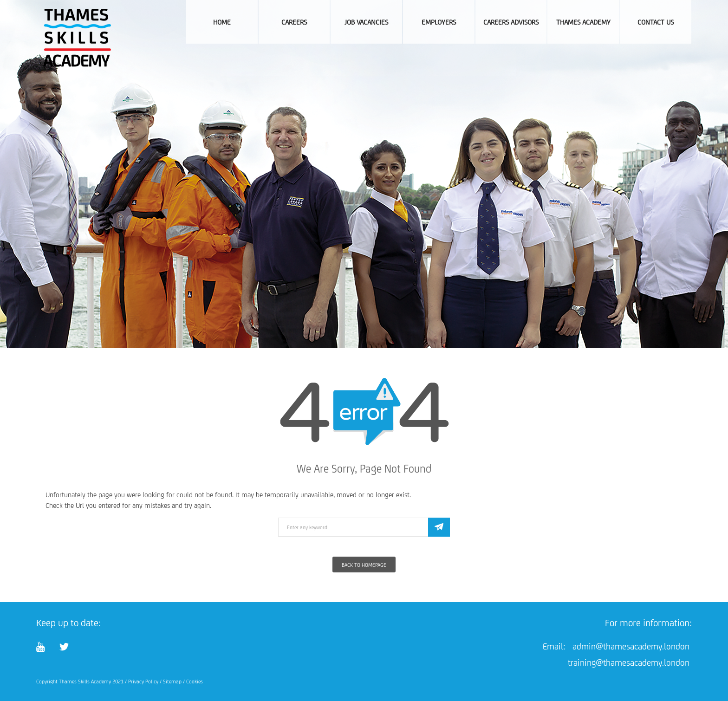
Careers (294, 22)
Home (222, 22)
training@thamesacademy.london (629, 662)
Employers (439, 22)
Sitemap (172, 682)
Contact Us (656, 22)
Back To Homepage (364, 565)
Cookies (195, 682)
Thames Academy (583, 22)
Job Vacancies (366, 22)
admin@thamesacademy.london (631, 646)
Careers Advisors (511, 22)
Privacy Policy (143, 682)
